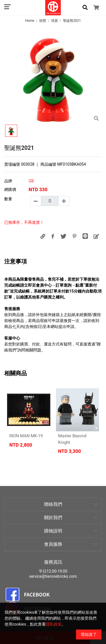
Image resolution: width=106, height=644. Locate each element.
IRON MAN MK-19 (26, 436)
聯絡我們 (53, 504)
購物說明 (53, 531)
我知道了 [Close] (89, 634)
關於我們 (53, 518)
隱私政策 (54, 624)
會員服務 (53, 544)
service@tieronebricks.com (53, 576)
